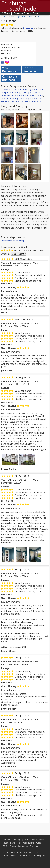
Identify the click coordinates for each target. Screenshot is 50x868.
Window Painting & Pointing (15, 99)
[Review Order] (19, 254)
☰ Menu (6, 13)
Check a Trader (37, 840)
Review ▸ (30, 70)
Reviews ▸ (9, 70)
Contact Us (23, 846)
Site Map (34, 846)
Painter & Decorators (12, 90)
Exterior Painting (21, 96)
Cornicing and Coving (31, 102)
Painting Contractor (33, 90)
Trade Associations (26, 843)
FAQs (26, 840)
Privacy (13, 846)
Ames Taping (37, 96)
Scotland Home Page (12, 840)
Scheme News (9, 843)
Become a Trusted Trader (27, 13)
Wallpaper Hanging (11, 93)
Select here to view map (13, 241)
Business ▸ (10, 78)
